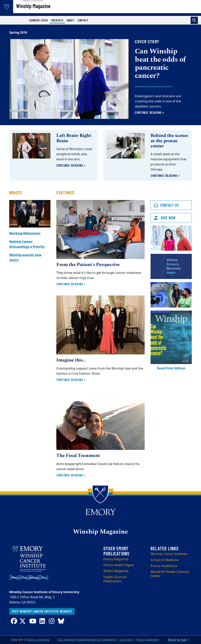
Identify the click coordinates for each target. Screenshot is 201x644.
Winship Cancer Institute (169, 554)
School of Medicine (165, 560)
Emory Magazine (116, 559)
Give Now (165, 218)
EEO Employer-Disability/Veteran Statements (87, 640)
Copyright (126, 640)
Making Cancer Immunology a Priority (27, 244)
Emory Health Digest (119, 565)
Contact (83, 20)
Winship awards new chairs (25, 257)
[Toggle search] (194, 20)
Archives (58, 20)
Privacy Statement (147, 640)
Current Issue (39, 20)
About (70, 20)
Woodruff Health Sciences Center (170, 574)
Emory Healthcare (164, 566)
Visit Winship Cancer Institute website (42, 611)
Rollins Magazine (116, 571)
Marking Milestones (25, 233)
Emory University (38, 640)
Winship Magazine (45, 10)
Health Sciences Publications (115, 579)
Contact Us (166, 205)
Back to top (179, 640)
